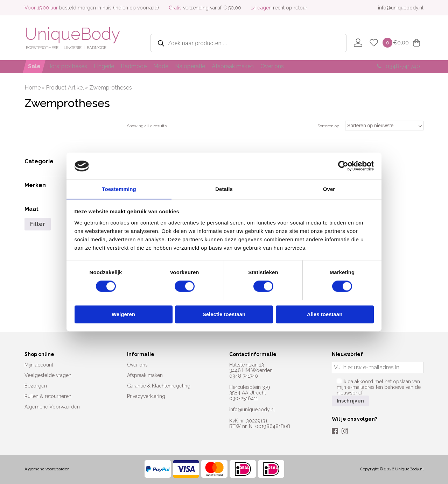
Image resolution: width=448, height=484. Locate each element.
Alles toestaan (325, 315)
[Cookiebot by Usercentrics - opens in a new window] (343, 166)
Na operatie (213, 66)
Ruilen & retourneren (48, 396)
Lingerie (114, 66)
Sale (36, 66)
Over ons (305, 66)
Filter (38, 224)
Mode (180, 66)
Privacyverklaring (146, 396)
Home (33, 88)
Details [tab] (224, 189)
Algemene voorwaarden (47, 469)
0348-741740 (396, 66)
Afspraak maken (261, 66)
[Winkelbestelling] (384, 126)
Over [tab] (329, 189)
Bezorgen (36, 386)
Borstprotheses (72, 66)
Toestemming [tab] (119, 189)
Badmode (148, 66)
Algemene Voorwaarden (52, 407)
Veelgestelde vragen (48, 375)
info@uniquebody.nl (401, 8)
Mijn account (39, 365)
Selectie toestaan (224, 315)
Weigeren (123, 315)
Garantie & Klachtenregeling (159, 386)
